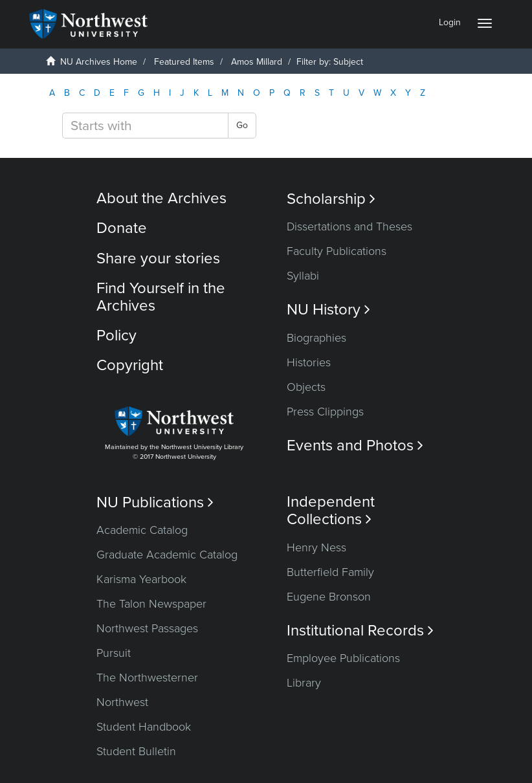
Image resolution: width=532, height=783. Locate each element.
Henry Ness (316, 547)
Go (242, 125)
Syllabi (303, 276)
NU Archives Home (99, 62)
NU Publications (155, 502)
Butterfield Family (330, 572)
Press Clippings (325, 412)
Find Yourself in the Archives (161, 297)
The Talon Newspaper (151, 604)
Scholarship (331, 199)
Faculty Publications (337, 251)
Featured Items (184, 62)
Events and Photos (355, 446)
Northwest (122, 702)
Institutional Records (360, 631)
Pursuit (114, 653)
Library (304, 683)
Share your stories (158, 259)
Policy (116, 336)
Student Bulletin (136, 751)
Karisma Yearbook (141, 579)
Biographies (316, 338)
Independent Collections (331, 511)
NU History (328, 310)
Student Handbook (144, 727)
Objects (306, 387)
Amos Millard (257, 62)
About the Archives (161, 198)
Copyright (130, 365)
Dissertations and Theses (349, 226)
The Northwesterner (147, 678)
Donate (122, 228)
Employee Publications (343, 658)
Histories (309, 362)
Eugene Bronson (329, 597)
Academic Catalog (142, 530)
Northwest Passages (147, 628)
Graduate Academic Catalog (167, 555)
